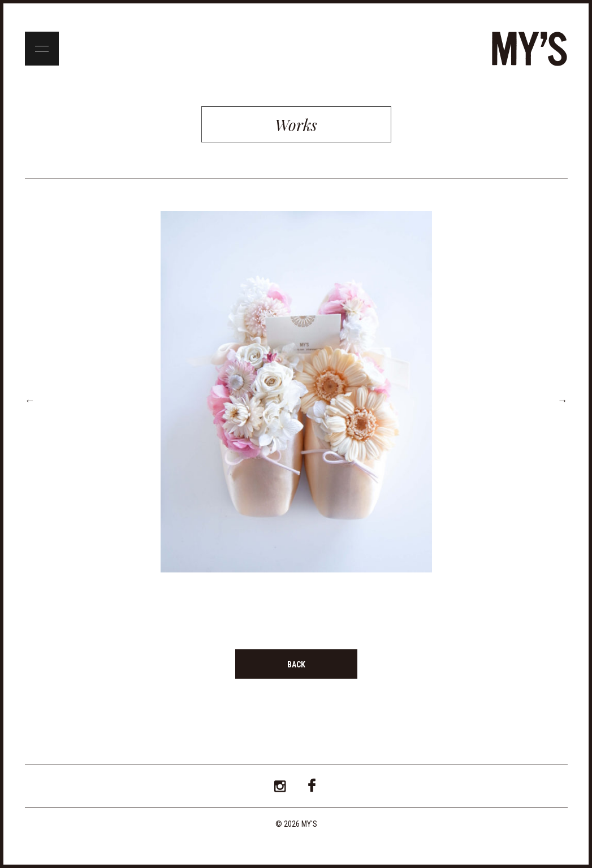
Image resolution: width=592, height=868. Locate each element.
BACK (296, 665)
